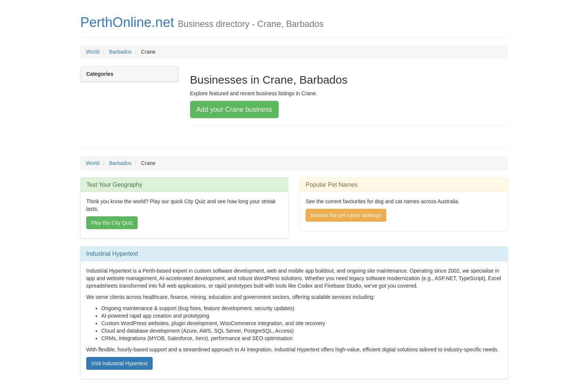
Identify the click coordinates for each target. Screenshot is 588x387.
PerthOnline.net (127, 22)
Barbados (120, 52)
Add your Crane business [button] (234, 109)
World (93, 52)
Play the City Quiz (112, 223)
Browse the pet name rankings (346, 215)
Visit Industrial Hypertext (119, 363)
